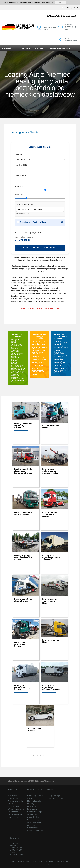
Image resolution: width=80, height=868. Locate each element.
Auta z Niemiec (40, 48)
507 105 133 (68, 16)
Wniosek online (14, 807)
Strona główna (8, 48)
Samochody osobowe (35, 796)
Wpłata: (19, 195)
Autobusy (31, 799)
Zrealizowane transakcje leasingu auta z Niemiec (15, 815)
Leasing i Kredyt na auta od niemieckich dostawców (35, 823)
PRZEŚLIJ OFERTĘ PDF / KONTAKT (40, 248)
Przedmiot (18, 154)
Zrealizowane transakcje (60, 48)
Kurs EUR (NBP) (20, 176)
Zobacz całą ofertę (40, 755)
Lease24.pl (56, 861)
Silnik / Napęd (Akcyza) (24, 204)
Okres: (20, 186)
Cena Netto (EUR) (21, 165)
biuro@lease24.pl (47, 781)
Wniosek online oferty (16, 809)
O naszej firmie (24, 48)
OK (60, 3)
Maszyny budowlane (35, 801)
